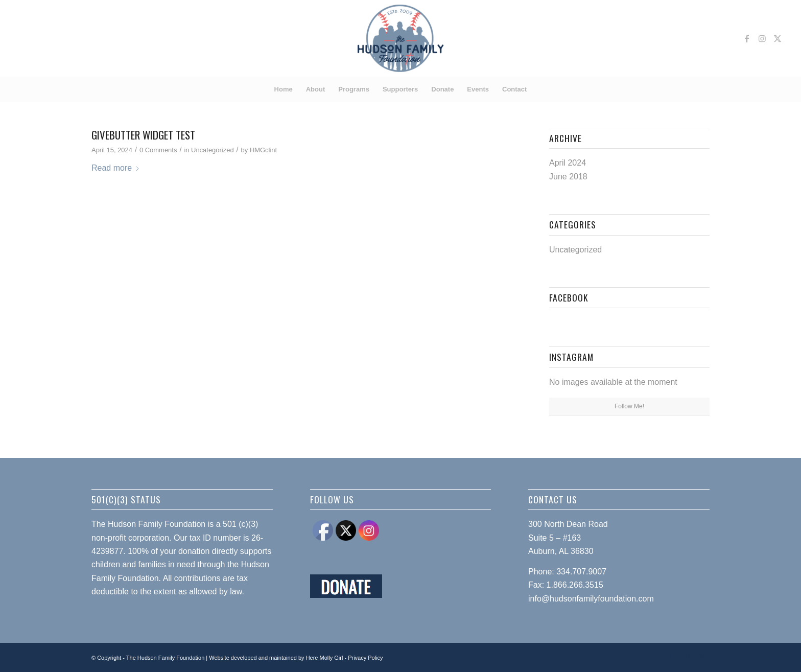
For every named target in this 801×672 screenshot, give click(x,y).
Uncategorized (213, 150)
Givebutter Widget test (143, 135)
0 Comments (158, 150)
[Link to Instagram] (762, 38)
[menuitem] (284, 89)
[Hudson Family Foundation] (401, 38)
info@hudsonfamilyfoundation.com (591, 599)
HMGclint (263, 150)
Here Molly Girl (325, 658)
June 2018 (568, 177)
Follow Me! (629, 406)
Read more (116, 168)
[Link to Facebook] (747, 38)
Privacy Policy (365, 658)
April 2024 (568, 163)
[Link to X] (778, 38)
